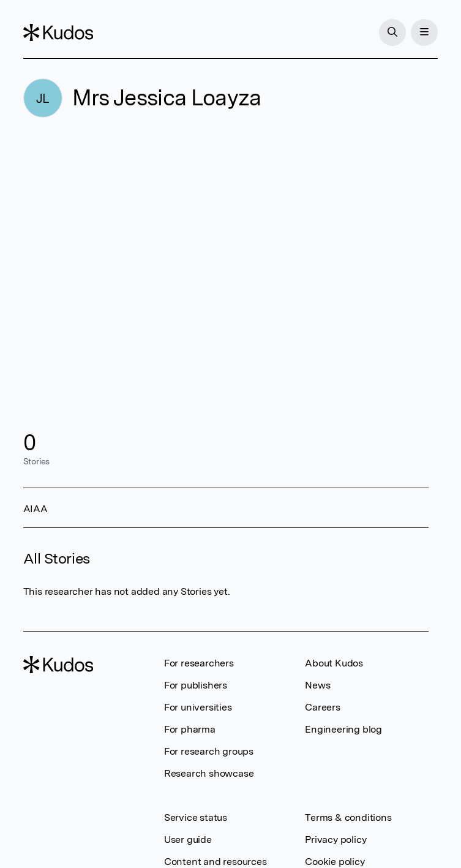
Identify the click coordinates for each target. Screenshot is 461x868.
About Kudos (334, 663)
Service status (196, 817)
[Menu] (424, 32)
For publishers (196, 685)
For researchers (199, 663)
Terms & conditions (348, 817)
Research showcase (209, 773)
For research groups (209, 751)
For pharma (190, 729)
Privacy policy (335, 840)
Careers (323, 707)
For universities (198, 707)
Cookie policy (335, 862)
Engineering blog (343, 729)
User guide (188, 840)
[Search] (392, 32)
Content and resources (216, 862)
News (317, 685)
